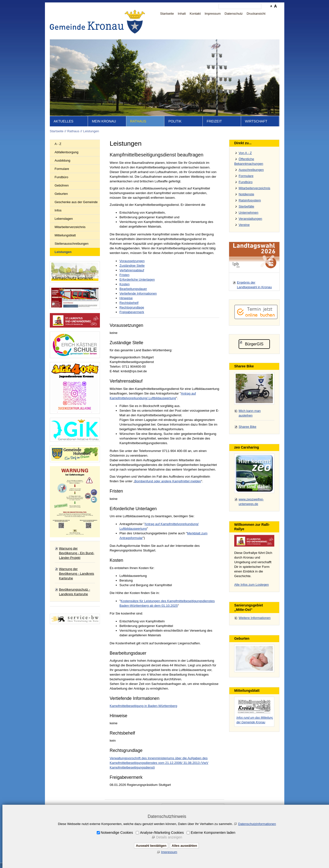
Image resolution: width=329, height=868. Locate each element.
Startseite (167, 14)
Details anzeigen (169, 837)
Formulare (62, 169)
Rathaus (138, 121)
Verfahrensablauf (132, 270)
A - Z (58, 144)
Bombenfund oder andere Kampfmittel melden (168, 481)
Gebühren (62, 185)
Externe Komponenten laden (213, 833)
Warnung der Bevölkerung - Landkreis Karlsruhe (77, 574)
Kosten (125, 284)
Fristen (124, 275)
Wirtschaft (256, 121)
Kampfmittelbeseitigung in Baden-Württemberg (143, 706)
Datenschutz (234, 14)
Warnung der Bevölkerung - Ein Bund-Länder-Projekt (77, 553)
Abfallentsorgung (67, 152)
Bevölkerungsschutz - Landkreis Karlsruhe (75, 592)
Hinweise (126, 298)
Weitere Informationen (255, 618)
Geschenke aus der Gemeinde (76, 202)
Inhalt (182, 14)
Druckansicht (256, 14)
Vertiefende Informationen (138, 293)
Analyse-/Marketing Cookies (162, 833)
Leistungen (91, 131)
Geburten (61, 194)
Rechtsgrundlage (132, 307)
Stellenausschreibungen (72, 244)
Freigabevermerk (132, 312)
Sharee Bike (248, 427)
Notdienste (246, 194)
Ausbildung (63, 160)
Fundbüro (62, 177)
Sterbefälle (246, 206)
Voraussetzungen (132, 261)
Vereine (244, 225)
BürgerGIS (254, 344)
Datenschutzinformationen (257, 824)
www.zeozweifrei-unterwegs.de (251, 502)
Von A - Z (245, 153)
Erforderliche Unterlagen (137, 280)
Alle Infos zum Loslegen (252, 585)
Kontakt (195, 14)
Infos (58, 210)
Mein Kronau (104, 121)
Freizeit (214, 121)
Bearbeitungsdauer (133, 289)
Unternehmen (249, 213)
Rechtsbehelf (129, 303)
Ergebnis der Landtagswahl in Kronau (254, 285)
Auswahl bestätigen (151, 846)
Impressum (213, 14)
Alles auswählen (184, 846)
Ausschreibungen (251, 170)
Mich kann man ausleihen (250, 413)
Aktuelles (64, 121)
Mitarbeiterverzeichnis (70, 227)
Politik (175, 121)
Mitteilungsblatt (65, 235)
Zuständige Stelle (132, 266)
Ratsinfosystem (250, 200)
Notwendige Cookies (117, 833)
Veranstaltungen (250, 219)
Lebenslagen (64, 219)
